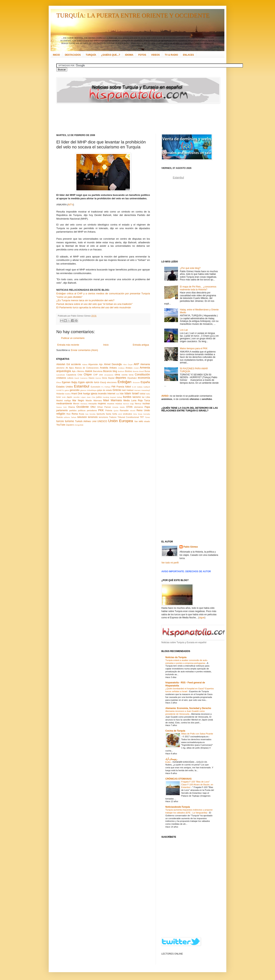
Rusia (82, 414)
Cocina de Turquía (175, 731)
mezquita (92, 404)
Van (136, 421)
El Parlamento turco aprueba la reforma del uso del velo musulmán (94, 307)
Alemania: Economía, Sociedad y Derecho (188, 708)
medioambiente (64, 404)
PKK (101, 410)
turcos (60, 421)
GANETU (60, 390)
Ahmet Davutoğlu (113, 364)
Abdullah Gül (63, 364)
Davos (92, 378)
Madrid (59, 400)
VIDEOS (155, 55)
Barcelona (98, 371)
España (145, 382)
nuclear (146, 404)
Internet (111, 394)
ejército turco (93, 382)
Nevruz (138, 404)
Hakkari (130, 390)
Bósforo (129, 371)
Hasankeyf (146, 390)
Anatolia (104, 368)
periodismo (92, 410)
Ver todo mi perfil (170, 563)
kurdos (127, 397)
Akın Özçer (128, 364)
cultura (70, 378)
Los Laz (184, 330)
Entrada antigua (141, 345)
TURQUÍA (91, 55)
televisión (82, 417)
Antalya (129, 368)
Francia (120, 387)
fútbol (128, 387)
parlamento (62, 410)
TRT (142, 417)
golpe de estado (105, 390)
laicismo (137, 397)
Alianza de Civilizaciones (87, 368)
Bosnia (136, 371)
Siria (135, 414)
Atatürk (89, 371)
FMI (114, 387)
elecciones (112, 382)
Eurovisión (95, 387)
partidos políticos (77, 410)
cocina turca (127, 375)
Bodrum (121, 371)
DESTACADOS (73, 55)
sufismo (67, 417)
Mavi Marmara (113, 400)
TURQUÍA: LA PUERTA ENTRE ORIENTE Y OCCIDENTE (133, 15)
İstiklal (142, 394)
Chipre (88, 374)
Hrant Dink (77, 394)
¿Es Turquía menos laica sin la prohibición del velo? (85, 300)
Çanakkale (61, 375)
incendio (102, 394)
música (119, 404)
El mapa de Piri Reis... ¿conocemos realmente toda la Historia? (198, 288)
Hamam (137, 390)
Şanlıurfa (101, 414)
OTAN (129, 407)
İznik (64, 397)
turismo (69, 421)
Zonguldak (79, 425)
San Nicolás (90, 414)
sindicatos (128, 414)
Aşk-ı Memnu (78, 371)
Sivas (140, 414)
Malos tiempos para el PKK (194, 348)
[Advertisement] (133, 119)
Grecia (117, 390)
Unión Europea (121, 421)
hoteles (68, 394)
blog (115, 371)
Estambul (82, 386)
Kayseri (113, 397)
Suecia (59, 417)
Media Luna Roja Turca (137, 400)
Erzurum (136, 382)
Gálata (140, 387)
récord (133, 411)
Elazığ (103, 382)
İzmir (59, 397)
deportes (121, 378)
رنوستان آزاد (171, 759)
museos (111, 404)
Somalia (147, 414)
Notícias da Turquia (176, 657)
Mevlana (84, 404)
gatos (67, 390)
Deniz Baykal (108, 378)
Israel (135, 393)
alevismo (60, 368)
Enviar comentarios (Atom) (84, 350)
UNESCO (102, 421)
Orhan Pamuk (104, 407)
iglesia (94, 394)
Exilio (168, 762)
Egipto (82, 382)
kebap (120, 397)
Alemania (145, 364)
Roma (75, 414)
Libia (148, 397)
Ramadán (124, 410)
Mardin (89, 400)
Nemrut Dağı (128, 404)
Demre (98, 378)
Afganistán (93, 364)
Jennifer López (79, 397)
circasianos (109, 375)
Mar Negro (78, 400)
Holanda (60, 394)
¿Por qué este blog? (190, 268)
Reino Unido (143, 410)
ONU (93, 407)
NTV (71, 205)
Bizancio (107, 371)
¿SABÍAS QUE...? (110, 55)
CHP (96, 375)
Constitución (142, 374)
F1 (102, 387)
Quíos (116, 411)
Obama (72, 407)
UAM (94, 421)
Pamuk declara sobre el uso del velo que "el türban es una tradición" (94, 304)
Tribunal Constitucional (128, 417)
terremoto (93, 417)
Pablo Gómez (191, 547)
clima (117, 375)
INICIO (56, 55)
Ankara (113, 368)
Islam (128, 393)
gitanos (83, 390)
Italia (148, 394)
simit (120, 414)
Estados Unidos (65, 387)
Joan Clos (91, 397)
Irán (122, 394)
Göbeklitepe (92, 390)
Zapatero (70, 425)
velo (141, 421)
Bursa (147, 371)
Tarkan (74, 417)
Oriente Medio (118, 407)
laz (143, 397)
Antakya (121, 368)
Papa (147, 407)
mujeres (102, 404)
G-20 (134, 387)
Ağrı (101, 364)
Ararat (136, 368)
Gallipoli (147, 387)
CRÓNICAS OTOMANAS (178, 779)
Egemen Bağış (70, 382)
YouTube (61, 425)
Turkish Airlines (83, 421)
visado (147, 421)
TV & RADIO (171, 55)
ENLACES (188, 55)
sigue (202, 618)
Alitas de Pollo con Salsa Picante (197, 734)
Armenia (145, 368)
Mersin (76, 404)
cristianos (61, 378)
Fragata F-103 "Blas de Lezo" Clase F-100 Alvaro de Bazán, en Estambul (197, 785)
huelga (87, 394)
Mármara (97, 400)
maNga (68, 400)
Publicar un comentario (73, 338)
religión (61, 414)
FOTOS (142, 55)
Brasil (142, 371)
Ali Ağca (70, 368)
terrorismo (103, 417)
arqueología (64, 371)
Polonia (109, 410)
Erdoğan (125, 382)
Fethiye (107, 387)
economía (144, 378)
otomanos (139, 407)
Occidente (83, 407)
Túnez (147, 417)
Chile (80, 375)
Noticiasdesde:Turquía (178, 807)
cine (101, 375)
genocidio (75, 390)
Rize (69, 414)
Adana (85, 364)
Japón (69, 397)
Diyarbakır (132, 378)
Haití (124, 390)
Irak (117, 394)
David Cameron (81, 378)
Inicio (106, 345)
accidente (76, 364)
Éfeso (59, 382)
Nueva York (61, 407)
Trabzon (113, 417)
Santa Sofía (111, 414)
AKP (136, 364)
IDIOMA (129, 55)
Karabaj (106, 397)
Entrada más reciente (68, 345)
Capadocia (71, 375)
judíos (99, 397)
